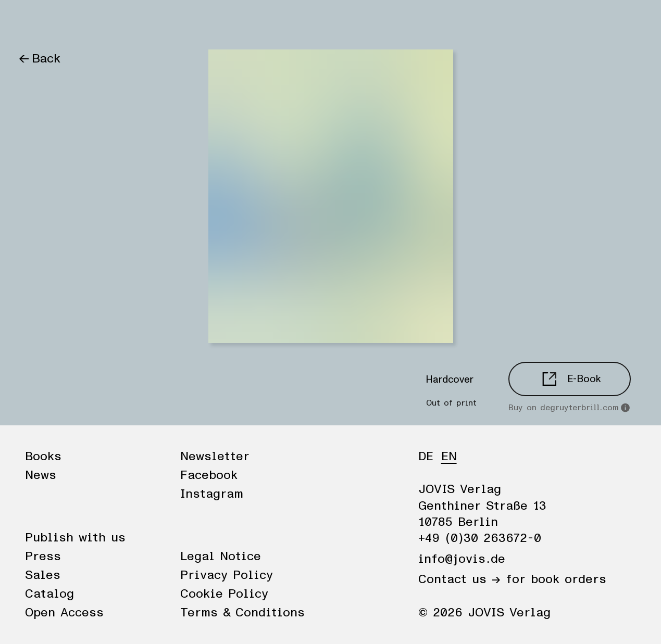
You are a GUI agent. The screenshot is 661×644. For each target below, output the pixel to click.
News (82, 22)
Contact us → (459, 579)
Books (36, 22)
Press (43, 557)
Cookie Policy (224, 594)
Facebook (209, 475)
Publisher (137, 22)
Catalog (49, 594)
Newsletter (215, 457)
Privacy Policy (227, 575)
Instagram (212, 494)
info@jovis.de (462, 559)
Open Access (64, 613)
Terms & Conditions (242, 613)
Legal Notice (221, 557)
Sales (43, 575)
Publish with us (75, 538)
